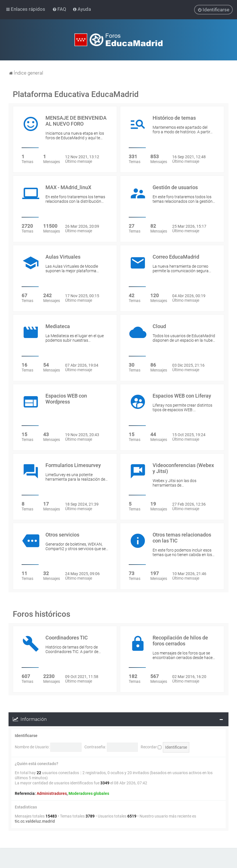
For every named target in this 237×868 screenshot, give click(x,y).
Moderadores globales (89, 793)
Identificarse (26, 736)
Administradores (52, 793)
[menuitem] (60, 9)
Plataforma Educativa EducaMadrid (76, 94)
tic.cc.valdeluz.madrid (35, 821)
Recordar (151, 747)
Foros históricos (41, 614)
